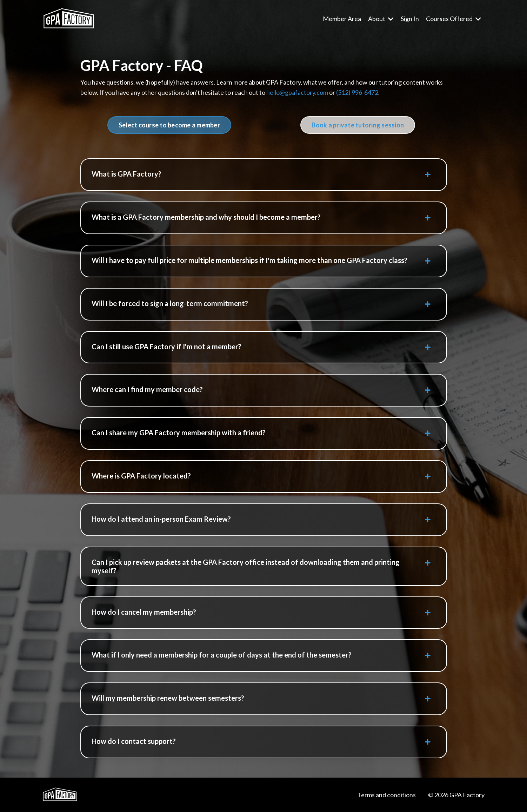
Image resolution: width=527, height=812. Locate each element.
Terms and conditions (387, 795)
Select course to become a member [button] (169, 125)
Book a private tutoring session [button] (358, 125)
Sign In (410, 19)
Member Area (342, 19)
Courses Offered (453, 19)
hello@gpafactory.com (297, 92)
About (381, 19)
